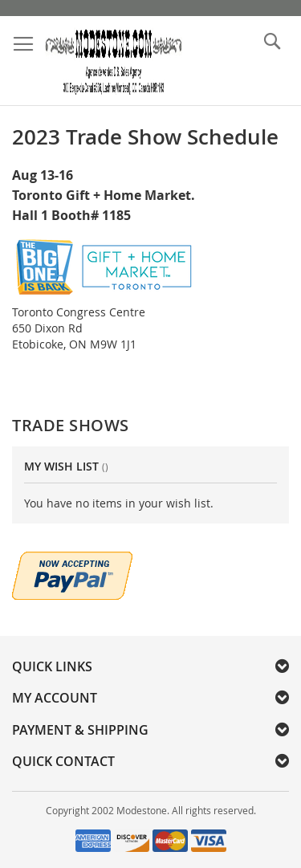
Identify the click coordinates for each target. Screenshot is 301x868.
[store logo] (114, 61)
